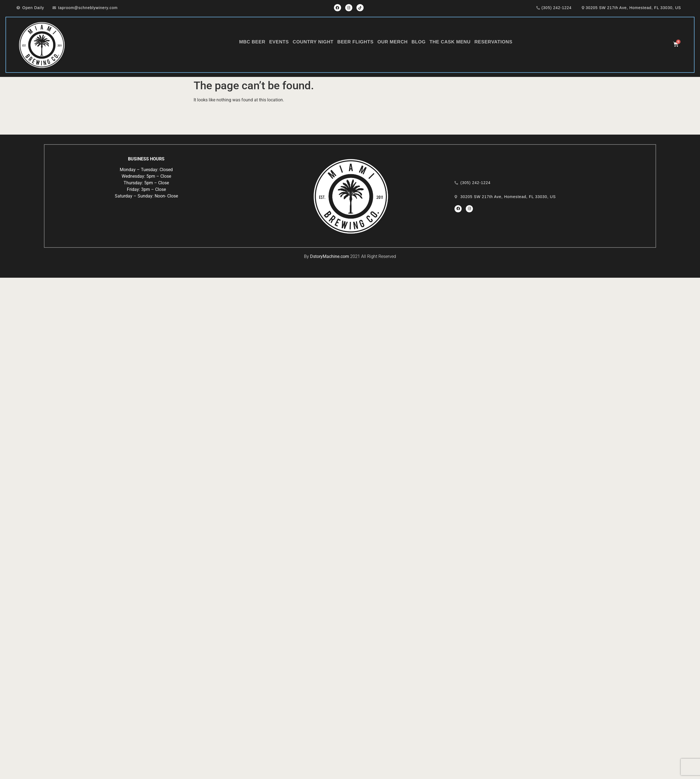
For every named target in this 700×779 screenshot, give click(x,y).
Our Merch (392, 42)
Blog (419, 42)
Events (279, 42)
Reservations (493, 42)
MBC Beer (252, 42)
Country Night (313, 42)
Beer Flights (355, 42)
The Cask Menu (450, 42)
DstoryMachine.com (330, 256)
